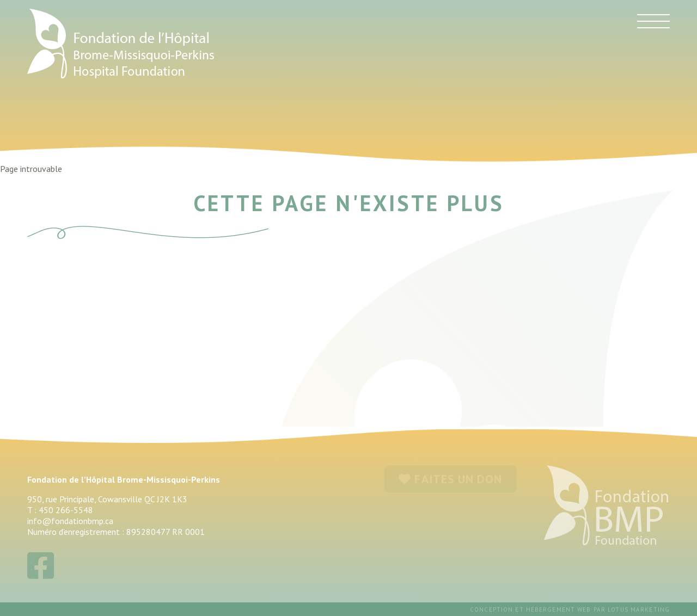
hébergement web (559, 609)
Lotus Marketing (639, 609)
